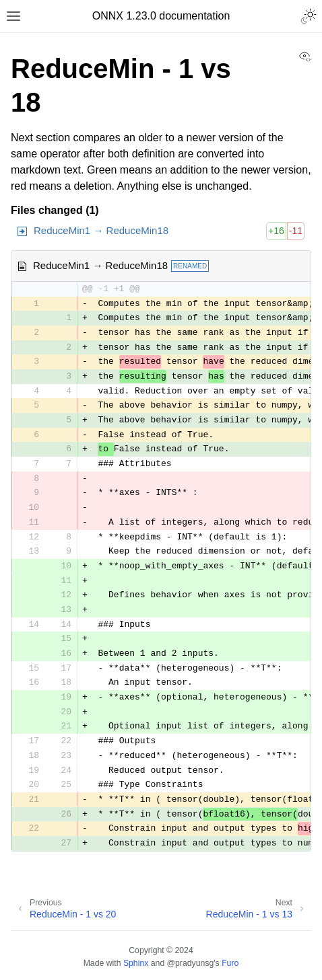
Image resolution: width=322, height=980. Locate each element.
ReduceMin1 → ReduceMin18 (101, 230)
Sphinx (136, 963)
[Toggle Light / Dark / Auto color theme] (309, 16)
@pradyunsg (191, 963)
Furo (230, 963)
